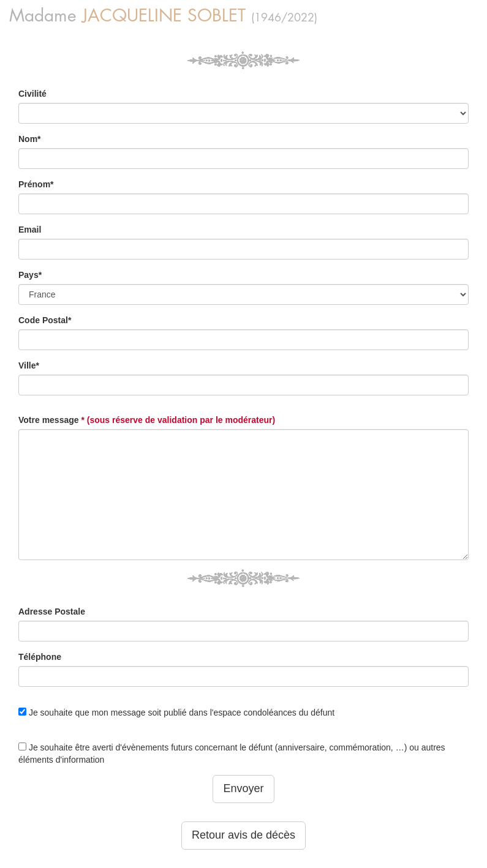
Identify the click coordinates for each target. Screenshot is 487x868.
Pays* (30, 275)
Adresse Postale (52, 612)
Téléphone (40, 657)
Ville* (29, 365)
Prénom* (36, 184)
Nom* (30, 139)
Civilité (32, 94)
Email (30, 230)
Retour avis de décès (243, 835)
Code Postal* (45, 320)
